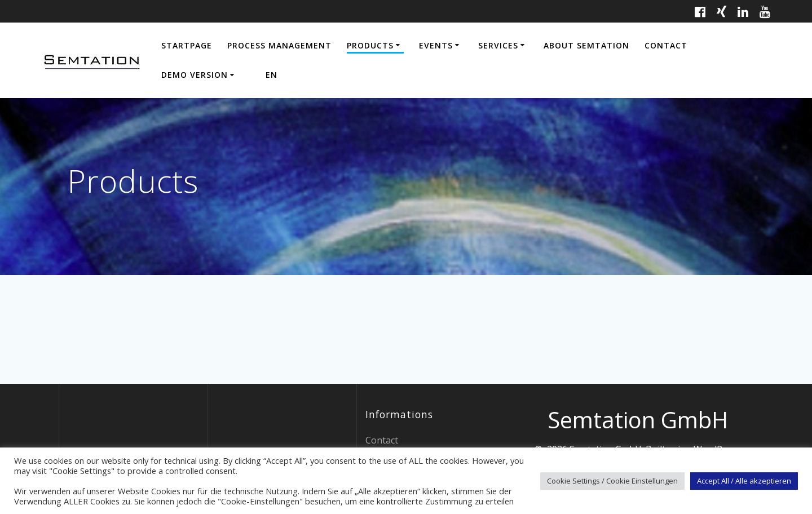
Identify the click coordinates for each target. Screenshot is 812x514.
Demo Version (195, 75)
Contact (666, 45)
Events (436, 45)
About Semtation (586, 45)
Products (370, 45)
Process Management (279, 45)
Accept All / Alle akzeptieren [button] (744, 481)
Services (498, 45)
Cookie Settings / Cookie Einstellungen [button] (612, 481)
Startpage (187, 45)
